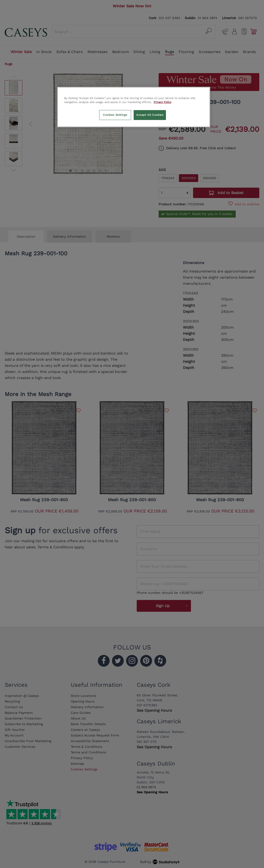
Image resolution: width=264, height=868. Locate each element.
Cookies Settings (115, 115)
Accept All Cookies (150, 115)
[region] (134, 107)
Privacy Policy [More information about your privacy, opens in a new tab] (163, 102)
